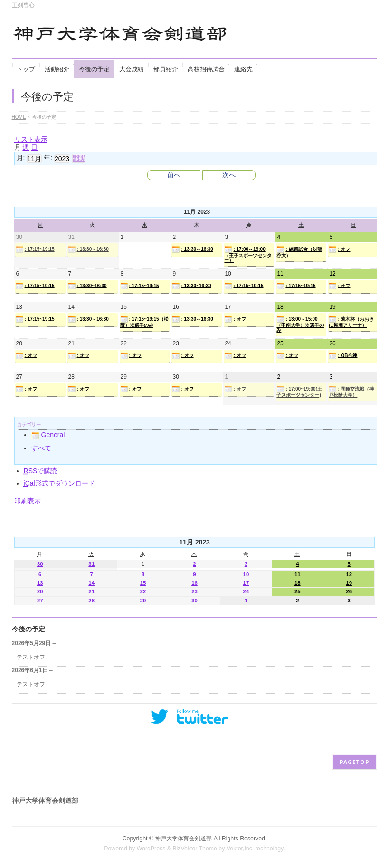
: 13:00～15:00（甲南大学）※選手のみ (300, 324)
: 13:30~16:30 (87, 286)
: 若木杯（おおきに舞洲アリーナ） (351, 322)
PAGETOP (355, 762)
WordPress (151, 849)
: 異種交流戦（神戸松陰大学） (351, 391)
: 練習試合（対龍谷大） (299, 252)
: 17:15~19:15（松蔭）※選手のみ (144, 322)
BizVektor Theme (195, 849)
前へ (174, 175)
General (48, 435)
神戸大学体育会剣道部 (183, 839)
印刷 (28, 501)
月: (21, 158)
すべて (41, 448)
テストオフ (31, 657)
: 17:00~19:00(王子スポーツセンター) (299, 391)
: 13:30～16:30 (88, 249)
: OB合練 (343, 356)
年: (48, 158)
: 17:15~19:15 (35, 249)
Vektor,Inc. (240, 849)
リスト (31, 139)
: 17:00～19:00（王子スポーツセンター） (248, 254)
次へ (229, 175)
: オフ (339, 249)
